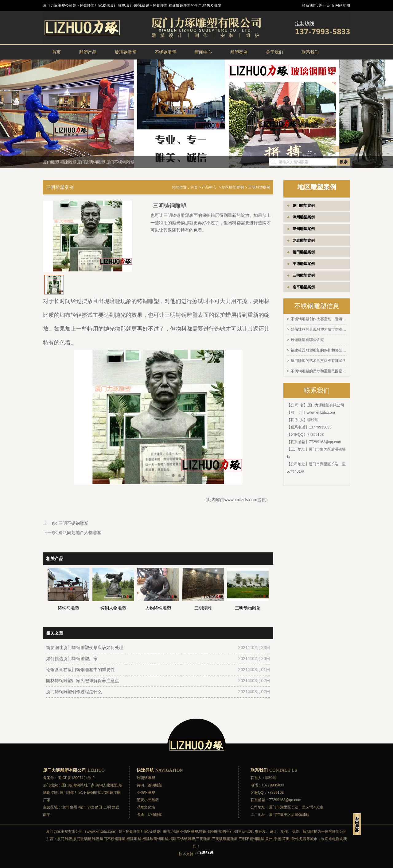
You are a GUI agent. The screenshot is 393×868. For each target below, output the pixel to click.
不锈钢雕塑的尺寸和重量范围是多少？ (319, 370)
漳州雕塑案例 (304, 217)
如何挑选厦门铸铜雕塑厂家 (72, 659)
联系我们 (310, 52)
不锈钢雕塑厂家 (135, 832)
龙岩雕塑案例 (304, 240)
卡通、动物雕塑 (150, 815)
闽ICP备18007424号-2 (76, 778)
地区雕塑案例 (233, 187)
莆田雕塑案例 (304, 252)
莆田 (99, 807)
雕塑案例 (239, 52)
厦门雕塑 (51, 162)
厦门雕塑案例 (304, 205)
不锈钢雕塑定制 (96, 793)
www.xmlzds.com (321, 411)
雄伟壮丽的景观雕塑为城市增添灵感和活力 (319, 329)
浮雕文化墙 (146, 807)
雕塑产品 (88, 52)
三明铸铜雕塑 (181, 315)
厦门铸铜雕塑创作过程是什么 (74, 692)
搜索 (344, 162)
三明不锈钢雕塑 (73, 523)
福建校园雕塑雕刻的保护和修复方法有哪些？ (319, 349)
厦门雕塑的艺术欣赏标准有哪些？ (318, 359)
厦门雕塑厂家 (71, 793)
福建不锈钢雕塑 (185, 832)
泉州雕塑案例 (304, 229)
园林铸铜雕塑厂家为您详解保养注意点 (83, 681)
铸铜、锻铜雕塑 (150, 785)
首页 (56, 52)
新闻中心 (203, 52)
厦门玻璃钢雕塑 (91, 162)
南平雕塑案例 (304, 287)
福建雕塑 (68, 162)
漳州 (65, 807)
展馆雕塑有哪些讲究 (307, 339)
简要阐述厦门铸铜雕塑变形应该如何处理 (85, 647)
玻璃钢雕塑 (126, 52)
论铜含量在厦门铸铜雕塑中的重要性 (80, 670)
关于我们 (274, 52)
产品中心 (209, 187)
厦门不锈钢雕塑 (120, 162)
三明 (107, 807)
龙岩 (115, 807)
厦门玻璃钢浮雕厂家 (78, 785)
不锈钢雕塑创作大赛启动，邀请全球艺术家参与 (319, 319)
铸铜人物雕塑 (107, 785)
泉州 (73, 807)
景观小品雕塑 (148, 800)
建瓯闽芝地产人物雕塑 (80, 532)
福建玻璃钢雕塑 (155, 839)
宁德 (90, 807)
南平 (47, 815)
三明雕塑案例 (304, 275)
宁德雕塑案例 (304, 264)
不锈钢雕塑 (165, 52)
